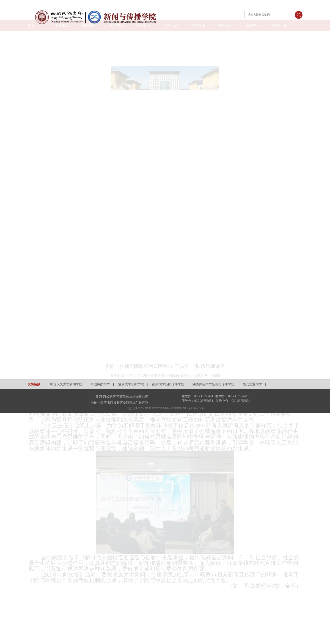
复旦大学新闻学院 (131, 384)
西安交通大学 (252, 384)
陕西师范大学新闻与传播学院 (213, 384)
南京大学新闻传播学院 (168, 384)
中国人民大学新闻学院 (66, 384)
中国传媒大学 (100, 384)
